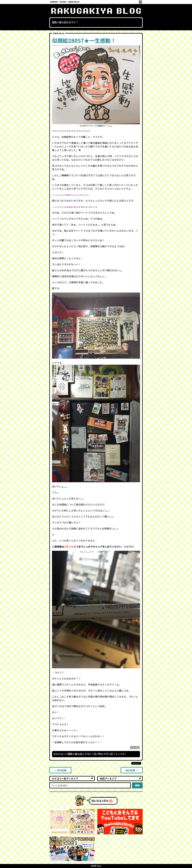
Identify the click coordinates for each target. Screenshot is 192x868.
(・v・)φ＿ (135, 747)
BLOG (63, 2)
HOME (55, 2)
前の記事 (132, 770)
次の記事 (60, 770)
